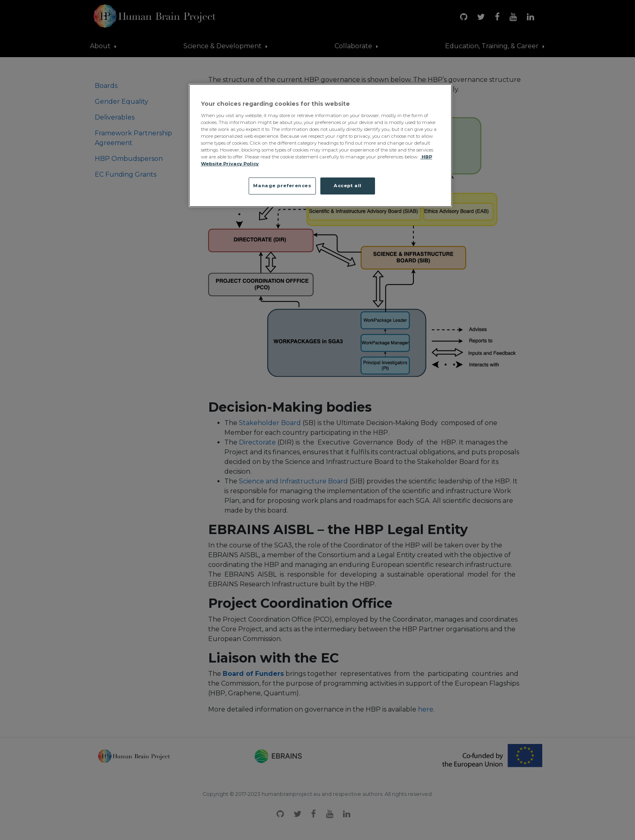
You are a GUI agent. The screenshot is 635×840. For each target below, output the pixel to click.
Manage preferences (282, 186)
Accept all (348, 186)
